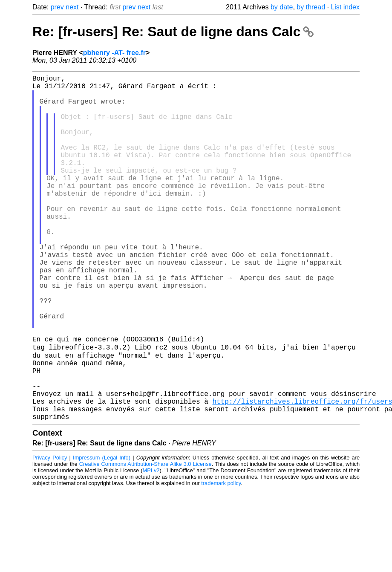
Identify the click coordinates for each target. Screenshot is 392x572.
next (72, 7)
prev (57, 7)
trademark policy (221, 559)
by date (282, 7)
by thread (311, 7)
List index (345, 7)
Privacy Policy (50, 533)
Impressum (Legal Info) (102, 533)
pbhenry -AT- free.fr (114, 53)
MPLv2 (151, 546)
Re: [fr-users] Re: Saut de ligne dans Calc (173, 32)
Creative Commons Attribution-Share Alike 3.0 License (146, 540)
